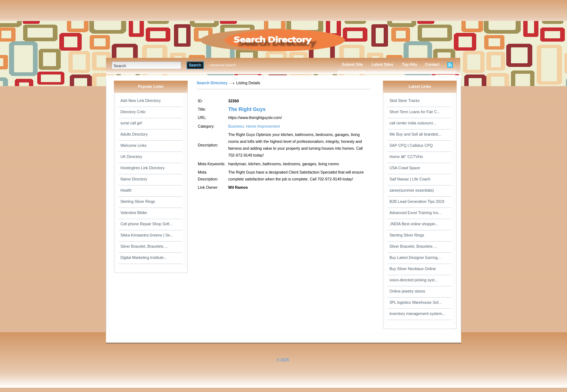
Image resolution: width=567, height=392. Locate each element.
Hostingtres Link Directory (142, 168)
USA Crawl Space (405, 168)
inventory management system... (417, 314)
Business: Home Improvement (254, 126)
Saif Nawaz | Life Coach (410, 179)
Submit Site (352, 64)
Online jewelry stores (407, 291)
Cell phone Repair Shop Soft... (146, 224)
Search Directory (212, 83)
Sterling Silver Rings (138, 201)
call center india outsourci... (413, 123)
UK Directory (131, 157)
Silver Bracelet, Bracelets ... (144, 246)
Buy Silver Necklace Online (413, 269)
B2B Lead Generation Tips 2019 (417, 201)
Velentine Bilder (134, 213)
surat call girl (131, 123)
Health (126, 190)
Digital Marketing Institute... (144, 257)
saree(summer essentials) (412, 190)
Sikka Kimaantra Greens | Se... (147, 235)
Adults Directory (134, 134)
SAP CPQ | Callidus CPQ (411, 145)
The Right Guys (247, 109)
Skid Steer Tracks (405, 101)
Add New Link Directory (140, 101)
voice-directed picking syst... (413, 280)
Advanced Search (223, 65)
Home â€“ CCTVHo (406, 157)
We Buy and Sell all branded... (415, 134)
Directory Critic (133, 112)
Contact (432, 64)
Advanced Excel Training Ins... (415, 213)
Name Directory (134, 179)
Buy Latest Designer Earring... (415, 257)
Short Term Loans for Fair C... (415, 112)
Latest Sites (383, 64)
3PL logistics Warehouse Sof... (415, 302)
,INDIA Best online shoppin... (414, 224)
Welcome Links (133, 145)
